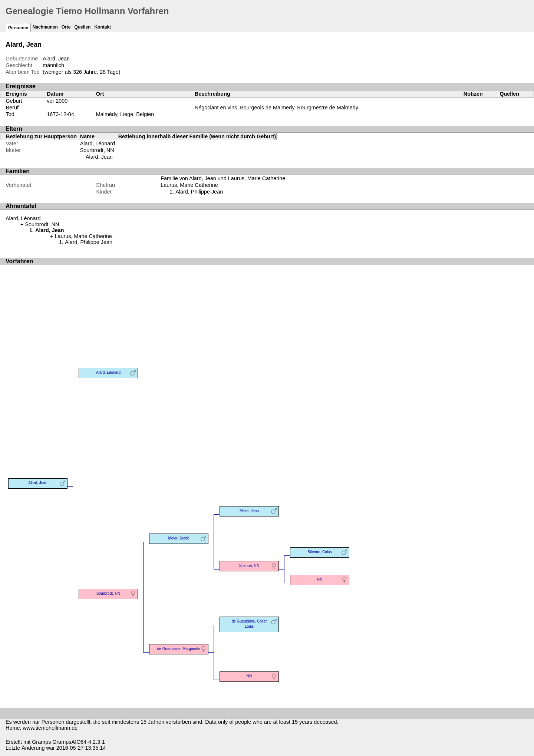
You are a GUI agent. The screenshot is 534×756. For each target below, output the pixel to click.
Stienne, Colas (320, 552)
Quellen (82, 27)
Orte (66, 27)
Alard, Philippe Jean (199, 192)
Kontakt (103, 27)
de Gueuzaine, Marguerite (179, 649)
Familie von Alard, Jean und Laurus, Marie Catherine (223, 178)
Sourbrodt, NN (97, 150)
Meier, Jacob (179, 538)
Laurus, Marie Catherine (189, 185)
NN (320, 579)
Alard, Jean (99, 157)
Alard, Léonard (98, 143)
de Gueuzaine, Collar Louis (249, 624)
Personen (18, 28)
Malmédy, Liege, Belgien (125, 114)
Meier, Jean (249, 511)
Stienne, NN (249, 566)
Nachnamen (45, 27)
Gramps (41, 742)
